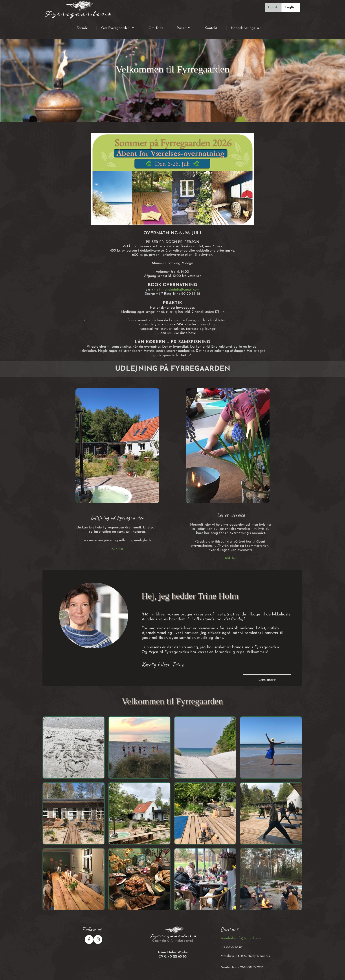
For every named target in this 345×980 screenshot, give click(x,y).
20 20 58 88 (234, 947)
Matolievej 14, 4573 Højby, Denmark (245, 956)
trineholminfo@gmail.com (179, 290)
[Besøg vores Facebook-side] (89, 939)
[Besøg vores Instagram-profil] (98, 939)
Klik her (117, 549)
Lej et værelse (231, 515)
